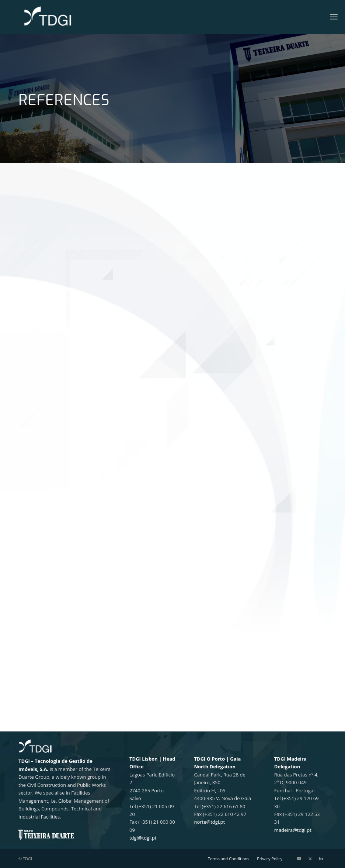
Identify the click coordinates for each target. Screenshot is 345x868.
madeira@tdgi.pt (293, 830)
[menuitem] (334, 17)
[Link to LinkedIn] (321, 858)
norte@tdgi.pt (210, 822)
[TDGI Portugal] (48, 17)
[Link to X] (310, 858)
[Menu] (334, 17)
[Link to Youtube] (299, 858)
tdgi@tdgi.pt (143, 838)
